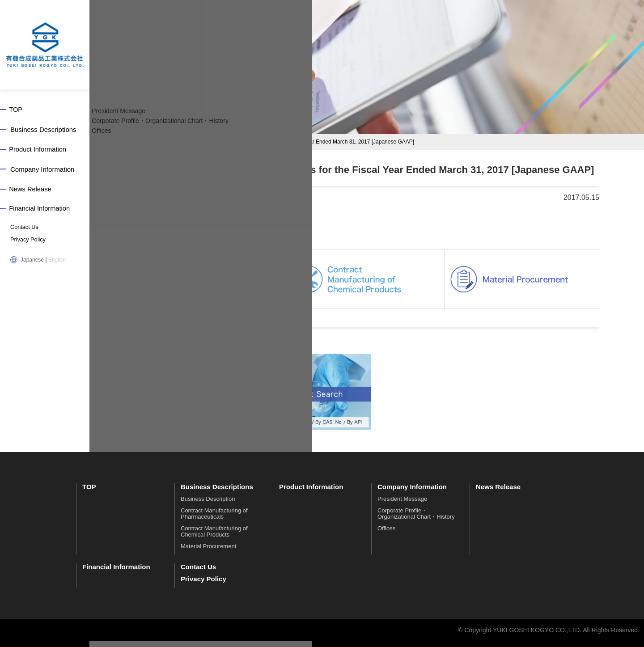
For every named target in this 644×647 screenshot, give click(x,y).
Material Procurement (208, 552)
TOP (17, 110)
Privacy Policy (27, 241)
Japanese (32, 261)
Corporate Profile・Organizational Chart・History (416, 519)
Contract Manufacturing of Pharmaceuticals (214, 519)
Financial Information (41, 210)
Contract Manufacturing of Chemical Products (214, 537)
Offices (386, 534)
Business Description (208, 505)
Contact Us (23, 229)
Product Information (40, 150)
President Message (402, 505)
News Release (32, 190)
